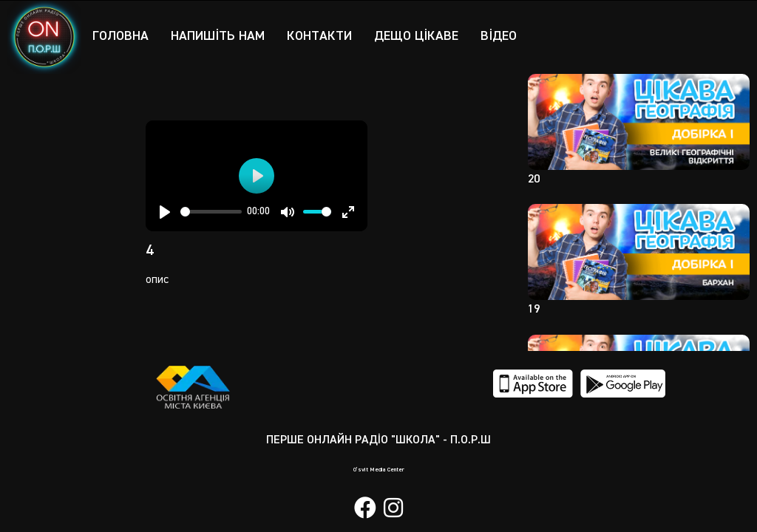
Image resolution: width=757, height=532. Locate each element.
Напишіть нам (218, 36)
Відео (499, 36)
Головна (120, 36)
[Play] (165, 212)
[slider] (211, 212)
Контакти (319, 36)
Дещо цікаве (416, 36)
